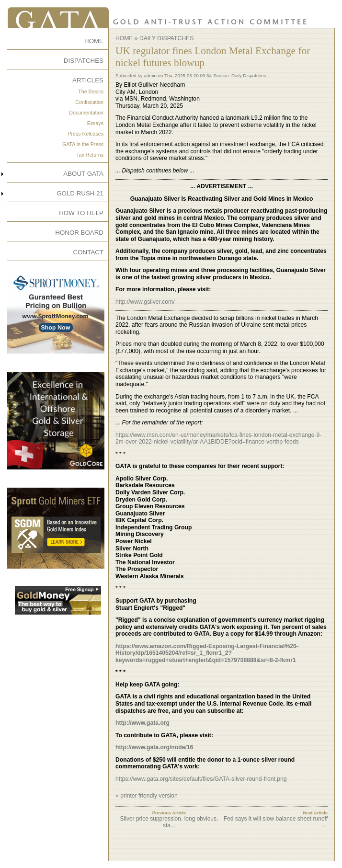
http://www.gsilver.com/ (145, 302)
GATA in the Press (83, 144)
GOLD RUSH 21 (80, 193)
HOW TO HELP (81, 213)
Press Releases (85, 134)
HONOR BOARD (79, 233)
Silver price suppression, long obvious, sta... (169, 822)
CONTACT (88, 252)
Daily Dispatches (166, 38)
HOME (94, 41)
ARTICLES (88, 80)
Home (124, 38)
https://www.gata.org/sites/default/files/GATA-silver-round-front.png (201, 779)
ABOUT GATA (83, 174)
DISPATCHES (84, 61)
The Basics (91, 91)
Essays (95, 123)
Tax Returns (90, 155)
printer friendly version (149, 796)
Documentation (86, 113)
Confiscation (89, 102)
